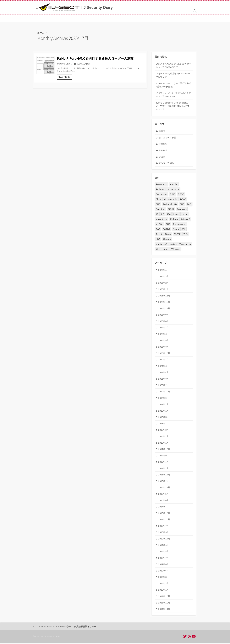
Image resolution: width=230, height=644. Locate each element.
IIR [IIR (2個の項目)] (157, 215)
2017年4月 (164, 463)
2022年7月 (164, 361)
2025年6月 (164, 335)
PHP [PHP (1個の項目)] (168, 225)
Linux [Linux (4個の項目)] (176, 215)
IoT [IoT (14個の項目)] (163, 215)
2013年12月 (164, 514)
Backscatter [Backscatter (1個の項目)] (161, 195)
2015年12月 (164, 489)
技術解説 (163, 145)
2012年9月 (164, 546)
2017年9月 (164, 457)
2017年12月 (164, 450)
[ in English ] (124, 18)
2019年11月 (164, 393)
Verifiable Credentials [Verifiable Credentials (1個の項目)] (166, 245)
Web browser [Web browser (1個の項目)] (162, 250)
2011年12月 (164, 598)
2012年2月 (164, 585)
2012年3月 (164, 578)
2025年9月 (164, 316)
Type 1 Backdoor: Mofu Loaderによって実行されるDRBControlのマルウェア (173, 106)
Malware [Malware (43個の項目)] (174, 220)
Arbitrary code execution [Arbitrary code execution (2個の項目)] (168, 190)
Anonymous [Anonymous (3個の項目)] (161, 185)
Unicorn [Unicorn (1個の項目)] (167, 240)
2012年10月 (164, 540)
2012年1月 (164, 591)
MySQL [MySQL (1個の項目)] (159, 225)
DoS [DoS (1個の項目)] (189, 205)
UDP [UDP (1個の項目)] (158, 240)
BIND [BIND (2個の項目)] (173, 195)
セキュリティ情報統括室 (68, 18)
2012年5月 (164, 572)
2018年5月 (164, 418)
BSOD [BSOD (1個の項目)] (181, 195)
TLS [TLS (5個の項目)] (186, 235)
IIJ (34, 628)
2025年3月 (164, 348)
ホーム (38, 18)
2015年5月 (164, 495)
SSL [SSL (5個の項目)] (184, 230)
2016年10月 (164, 476)
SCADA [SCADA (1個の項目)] (166, 230)
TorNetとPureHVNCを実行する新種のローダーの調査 (105, 61)
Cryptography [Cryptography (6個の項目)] (171, 200)
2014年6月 (164, 502)
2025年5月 (164, 342)
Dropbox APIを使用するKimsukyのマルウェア (173, 76)
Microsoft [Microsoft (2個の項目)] (186, 220)
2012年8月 (164, 553)
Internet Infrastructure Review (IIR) (55, 628)
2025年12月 (164, 297)
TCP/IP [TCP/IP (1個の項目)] (177, 235)
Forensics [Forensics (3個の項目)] (182, 210)
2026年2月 (164, 284)
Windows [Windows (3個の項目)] (176, 250)
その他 (162, 157)
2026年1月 (164, 291)
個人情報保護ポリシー (87, 628)
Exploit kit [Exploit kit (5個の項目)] (160, 210)
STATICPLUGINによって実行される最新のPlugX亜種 (174, 85)
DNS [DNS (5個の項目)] (182, 205)
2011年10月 (164, 610)
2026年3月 (164, 278)
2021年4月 (164, 374)
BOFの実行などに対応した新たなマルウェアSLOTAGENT (173, 66)
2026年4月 (164, 271)
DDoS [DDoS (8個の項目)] (183, 200)
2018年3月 (164, 431)
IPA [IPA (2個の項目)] (169, 215)
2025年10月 (164, 310)
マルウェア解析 (96, 68)
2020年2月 (164, 386)
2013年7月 (164, 527)
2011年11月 (164, 604)
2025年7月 (164, 329)
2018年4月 (164, 425)
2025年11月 (164, 303)
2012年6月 (164, 566)
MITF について (91, 18)
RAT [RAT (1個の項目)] (158, 230)
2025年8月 (164, 322)
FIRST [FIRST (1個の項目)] (171, 210)
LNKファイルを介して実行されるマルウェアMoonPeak (173, 95)
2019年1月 (164, 412)
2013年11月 (164, 521)
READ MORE (78, 84)
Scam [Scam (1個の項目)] (176, 230)
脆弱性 (162, 132)
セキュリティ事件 (167, 138)
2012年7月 (164, 559)
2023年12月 (164, 354)
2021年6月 (164, 367)
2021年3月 (164, 380)
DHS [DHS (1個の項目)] (158, 205)
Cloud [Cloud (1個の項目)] (158, 200)
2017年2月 (164, 469)
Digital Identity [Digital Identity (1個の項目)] (170, 205)
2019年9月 (164, 399)
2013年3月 (164, 534)
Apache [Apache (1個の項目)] (174, 185)
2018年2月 (164, 438)
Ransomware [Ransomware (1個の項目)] (180, 225)
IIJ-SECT (49, 18)
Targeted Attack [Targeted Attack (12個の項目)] (163, 235)
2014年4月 (164, 508)
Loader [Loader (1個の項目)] (185, 215)
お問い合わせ (108, 18)
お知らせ (163, 151)
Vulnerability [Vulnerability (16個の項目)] (185, 245)
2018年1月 (164, 444)
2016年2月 (164, 482)
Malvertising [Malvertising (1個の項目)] (161, 220)
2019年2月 (164, 406)
